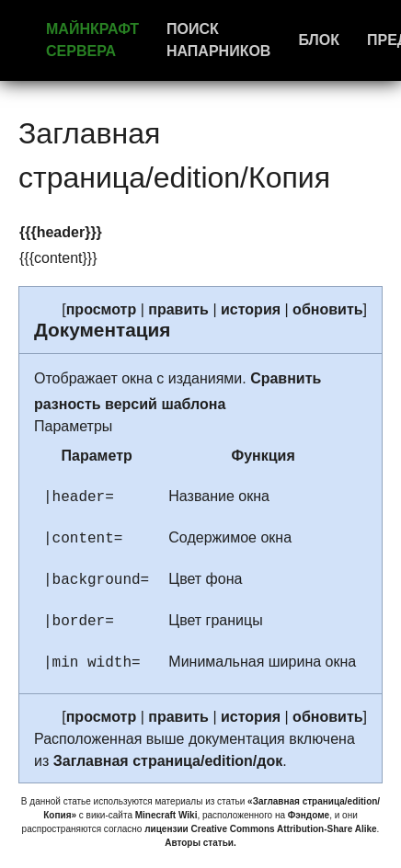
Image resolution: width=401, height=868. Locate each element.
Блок (319, 40)
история (251, 309)
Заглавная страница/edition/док (168, 761)
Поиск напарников (218, 40)
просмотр (102, 309)
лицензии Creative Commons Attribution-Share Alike (260, 829)
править (178, 309)
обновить (327, 309)
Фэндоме (309, 815)
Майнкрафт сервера (92, 40)
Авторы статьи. (200, 843)
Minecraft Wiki (166, 815)
